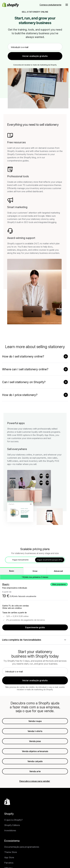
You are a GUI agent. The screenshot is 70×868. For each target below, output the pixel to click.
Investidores (10, 830)
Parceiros (9, 863)
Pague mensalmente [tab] (20, 560)
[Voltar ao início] (7, 802)
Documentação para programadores (22, 847)
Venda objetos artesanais (35, 751)
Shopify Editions (12, 825)
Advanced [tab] (58, 571)
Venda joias (35, 741)
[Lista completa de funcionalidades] (35, 640)
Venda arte (35, 771)
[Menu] (67, 5)
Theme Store (11, 852)
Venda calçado (35, 761)
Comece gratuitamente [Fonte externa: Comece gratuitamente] (50, 5)
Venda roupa (35, 721)
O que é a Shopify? (13, 820)
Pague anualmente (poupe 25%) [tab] (50, 560)
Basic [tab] (12, 571)
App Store (9, 857)
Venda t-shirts (35, 731)
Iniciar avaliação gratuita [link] (35, 56)
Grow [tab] (35, 571)
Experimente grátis (35, 627)
